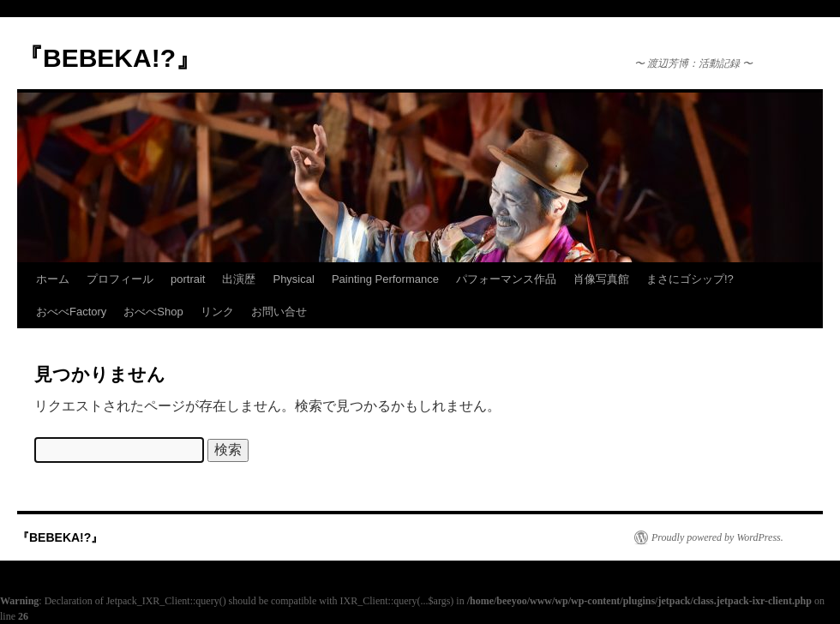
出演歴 (239, 279)
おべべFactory (71, 312)
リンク (217, 312)
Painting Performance (385, 279)
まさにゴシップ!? (690, 279)
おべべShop (153, 312)
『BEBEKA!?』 (109, 58)
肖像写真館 (601, 279)
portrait (188, 279)
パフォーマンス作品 (506, 279)
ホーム (53, 279)
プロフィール (120, 279)
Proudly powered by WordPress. (717, 537)
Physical (293, 279)
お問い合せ (279, 312)
